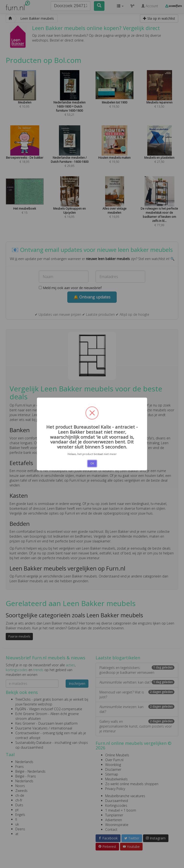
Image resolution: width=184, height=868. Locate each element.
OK (92, 463)
